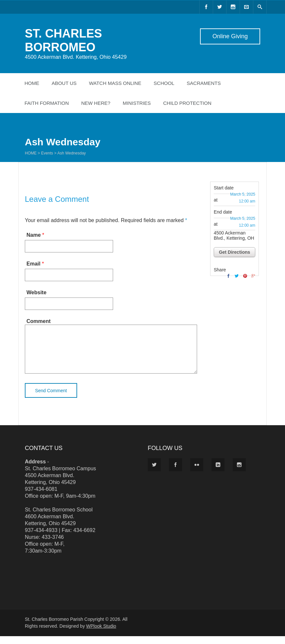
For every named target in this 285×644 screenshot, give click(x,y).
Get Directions (235, 252)
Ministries (137, 103)
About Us (64, 83)
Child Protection (187, 103)
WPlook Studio (101, 634)
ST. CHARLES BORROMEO (63, 40)
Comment (39, 321)
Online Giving (230, 36)
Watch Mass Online (115, 83)
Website (36, 292)
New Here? (96, 103)
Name (34, 235)
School (164, 83)
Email (34, 264)
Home (32, 83)
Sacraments (204, 83)
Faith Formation (47, 103)
